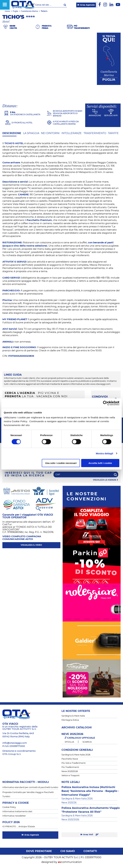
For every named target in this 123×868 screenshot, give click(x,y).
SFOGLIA (69, 742)
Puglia (15, 11)
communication (70, 862)
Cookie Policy (9, 807)
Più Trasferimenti (70, 767)
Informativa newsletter (14, 816)
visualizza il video (31, 545)
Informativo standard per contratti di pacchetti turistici (30, 787)
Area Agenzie (86, 5)
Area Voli (90, 835)
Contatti (90, 851)
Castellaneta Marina (29, 11)
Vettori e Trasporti (70, 776)
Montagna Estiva (70, 720)
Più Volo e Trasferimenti (74, 763)
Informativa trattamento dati (17, 812)
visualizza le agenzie (106, 480)
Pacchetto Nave (70, 759)
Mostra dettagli (104, 453)
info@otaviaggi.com (15, 743)
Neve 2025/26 (69, 803)
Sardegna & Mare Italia (73, 716)
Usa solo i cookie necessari (61, 463)
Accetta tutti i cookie (100, 463)
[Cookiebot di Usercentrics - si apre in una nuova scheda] (105, 403)
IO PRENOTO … (19, 827)
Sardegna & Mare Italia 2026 (76, 755)
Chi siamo (68, 851)
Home (7, 11)
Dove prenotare (39, 851)
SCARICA (87, 742)
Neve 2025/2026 (70, 771)
